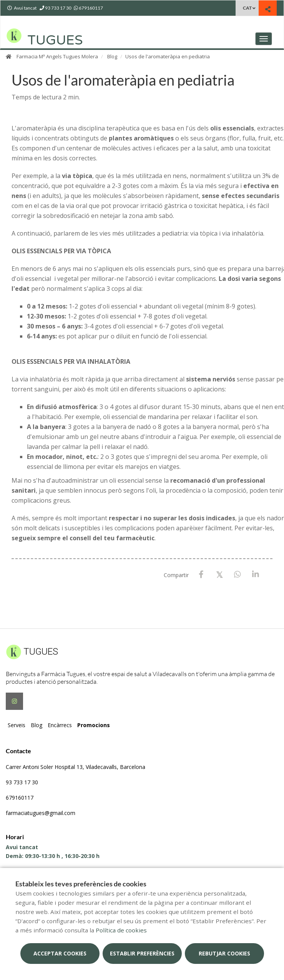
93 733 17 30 (22, 782)
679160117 (20, 798)
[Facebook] (201, 575)
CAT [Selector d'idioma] (247, 8)
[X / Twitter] (219, 574)
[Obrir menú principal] (264, 39)
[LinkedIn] (255, 575)
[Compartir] (268, 9)
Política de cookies (121, 930)
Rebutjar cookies (224, 953)
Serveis (17, 725)
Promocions (94, 725)
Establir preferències (142, 953)
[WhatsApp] (237, 575)
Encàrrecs (60, 725)
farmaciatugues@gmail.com (41, 813)
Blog (112, 56)
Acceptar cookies (60, 953)
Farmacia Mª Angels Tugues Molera (57, 56)
